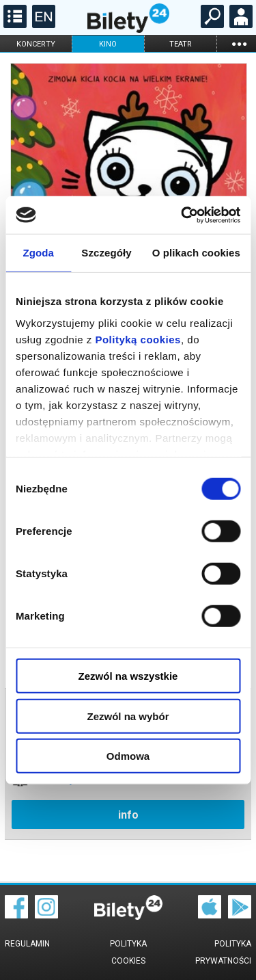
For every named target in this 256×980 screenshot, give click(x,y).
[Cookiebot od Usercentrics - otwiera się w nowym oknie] (182, 215)
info (128, 815)
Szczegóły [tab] (106, 253)
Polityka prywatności (223, 952)
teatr (181, 44)
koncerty (36, 44)
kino (108, 44)
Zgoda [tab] (38, 253)
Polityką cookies (138, 339)
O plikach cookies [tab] (196, 253)
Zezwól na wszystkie (128, 676)
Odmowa (128, 756)
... (239, 43)
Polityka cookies (128, 952)
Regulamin (27, 944)
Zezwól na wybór (128, 716)
